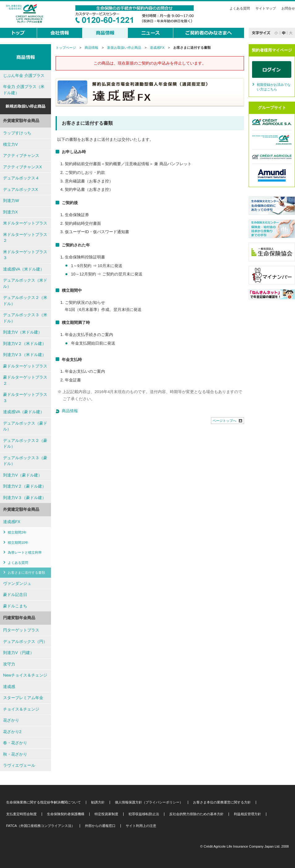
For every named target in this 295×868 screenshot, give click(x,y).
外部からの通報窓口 (100, 826)
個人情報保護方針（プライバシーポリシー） (149, 802)
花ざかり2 (12, 732)
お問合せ (288, 8)
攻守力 (9, 664)
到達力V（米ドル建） (23, 332)
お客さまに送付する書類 (26, 572)
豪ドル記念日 (15, 595)
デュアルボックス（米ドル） (25, 283)
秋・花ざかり (15, 754)
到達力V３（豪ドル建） (25, 498)
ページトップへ (224, 421)
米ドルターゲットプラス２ (25, 238)
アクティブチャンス (21, 155)
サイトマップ (266, 8)
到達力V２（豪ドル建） (25, 486)
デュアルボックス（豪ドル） (25, 426)
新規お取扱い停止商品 (124, 48)
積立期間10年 (18, 543)
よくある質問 (240, 8)
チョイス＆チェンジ (21, 709)
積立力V (11, 144)
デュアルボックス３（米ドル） (25, 318)
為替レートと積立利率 (25, 552)
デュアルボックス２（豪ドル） (25, 444)
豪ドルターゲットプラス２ (25, 380)
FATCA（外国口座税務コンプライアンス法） (40, 826)
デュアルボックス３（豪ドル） (25, 461)
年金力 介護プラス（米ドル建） (24, 90)
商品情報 (91, 48)
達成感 (9, 687)
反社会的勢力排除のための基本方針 (196, 814)
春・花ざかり (15, 743)
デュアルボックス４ (21, 178)
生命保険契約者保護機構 (66, 814)
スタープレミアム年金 (23, 698)
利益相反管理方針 (247, 814)
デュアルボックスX (21, 189)
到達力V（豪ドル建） (23, 475)
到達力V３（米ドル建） (25, 355)
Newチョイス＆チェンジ (25, 675)
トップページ (66, 48)
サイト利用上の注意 (141, 826)
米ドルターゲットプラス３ (25, 255)
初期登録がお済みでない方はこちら (274, 87)
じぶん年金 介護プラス (24, 75)
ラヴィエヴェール (19, 765)
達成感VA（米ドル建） (24, 269)
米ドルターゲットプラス (25, 223)
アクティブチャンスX (23, 167)
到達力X (11, 212)
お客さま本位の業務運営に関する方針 (222, 802)
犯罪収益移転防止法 (144, 814)
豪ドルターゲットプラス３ (25, 398)
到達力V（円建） (19, 653)
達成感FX (157, 48)
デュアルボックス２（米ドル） (25, 301)
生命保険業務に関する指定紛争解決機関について (44, 802)
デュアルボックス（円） (25, 642)
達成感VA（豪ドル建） (24, 412)
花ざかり (11, 720)
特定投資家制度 (106, 814)
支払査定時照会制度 (21, 814)
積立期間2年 (17, 532)
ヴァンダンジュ (17, 583)
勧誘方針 (98, 802)
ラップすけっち (17, 133)
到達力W (11, 201)
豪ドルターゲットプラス (25, 366)
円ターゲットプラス (21, 630)
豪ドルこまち (15, 606)
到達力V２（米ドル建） (25, 344)
